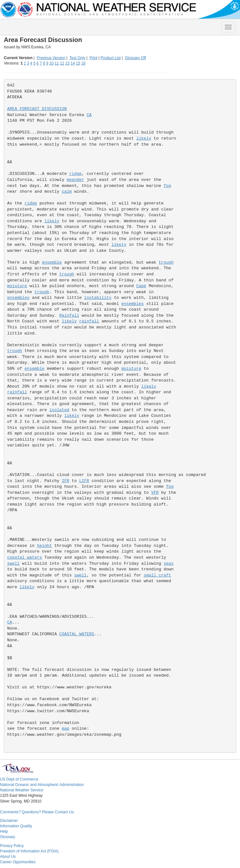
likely (144, 138)
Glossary (7, 837)
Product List (111, 58)
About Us (8, 857)
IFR (65, 481)
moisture (17, 286)
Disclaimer (9, 821)
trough (166, 262)
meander (76, 180)
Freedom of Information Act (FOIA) (29, 851)
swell (14, 564)
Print (93, 58)
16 (83, 63)
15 (78, 63)
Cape (141, 286)
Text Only (77, 58)
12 (62, 63)
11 (57, 63)
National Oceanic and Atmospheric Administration (42, 785)
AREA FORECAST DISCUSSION (37, 109)
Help (4, 831)
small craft (158, 575)
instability (98, 298)
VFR (155, 493)
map (65, 729)
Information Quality (16, 826)
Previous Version (51, 58)
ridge (76, 174)
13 (67, 63)
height (44, 546)
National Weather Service (22, 790)
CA (89, 115)
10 (51, 63)
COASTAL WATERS (77, 634)
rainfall (89, 321)
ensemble (52, 262)
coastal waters (25, 558)
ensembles (18, 298)
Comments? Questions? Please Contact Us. (37, 812)
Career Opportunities (18, 862)
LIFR (84, 481)
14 (73, 63)
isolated (59, 410)
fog (167, 186)
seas (169, 564)
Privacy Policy (12, 846)
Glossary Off (135, 58)
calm (67, 192)
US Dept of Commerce (19, 779)
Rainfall (69, 316)
